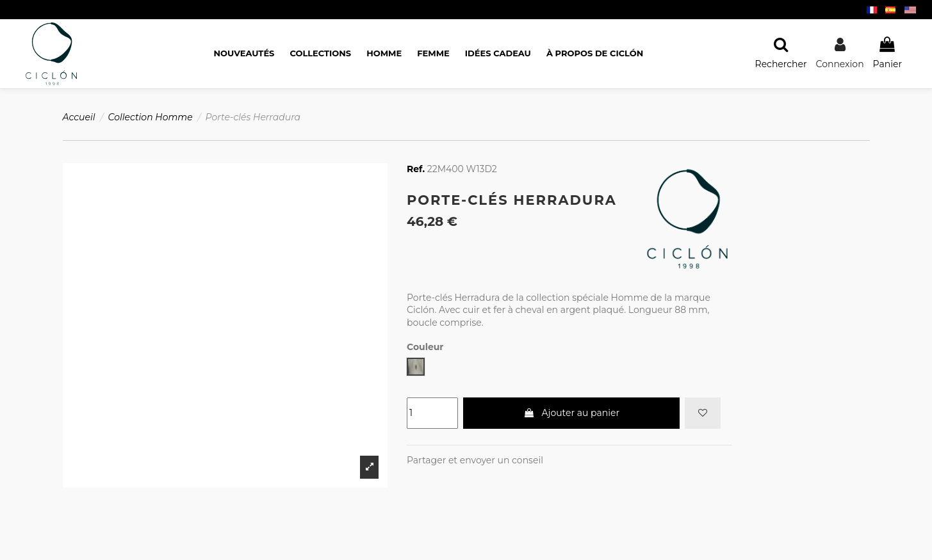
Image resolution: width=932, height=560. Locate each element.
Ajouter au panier (571, 413)
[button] (595, 53)
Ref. (416, 169)
